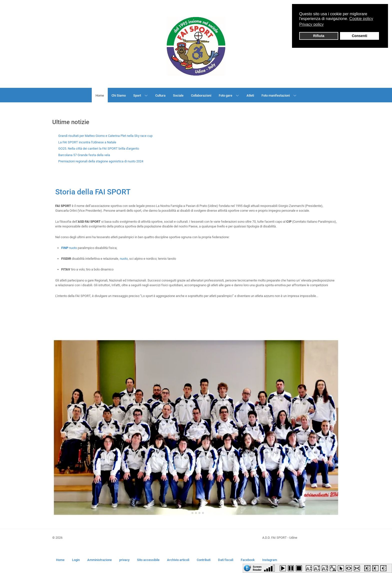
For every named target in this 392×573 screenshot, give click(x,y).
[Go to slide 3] (196, 513)
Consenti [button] (359, 36)
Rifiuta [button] (319, 36)
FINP (65, 248)
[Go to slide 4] (199, 513)
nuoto (73, 248)
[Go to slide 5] (203, 513)
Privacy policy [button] (311, 24)
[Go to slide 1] (189, 513)
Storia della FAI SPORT (93, 192)
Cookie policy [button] (361, 19)
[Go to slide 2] (192, 513)
